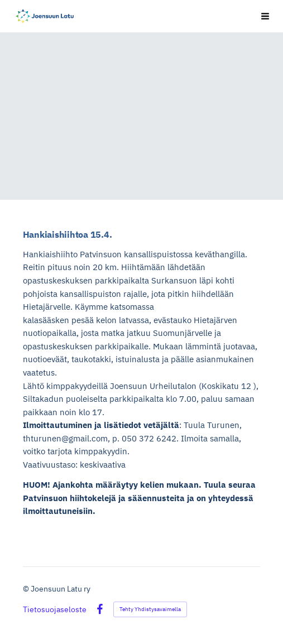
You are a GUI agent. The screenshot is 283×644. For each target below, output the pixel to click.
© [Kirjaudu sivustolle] (27, 589)
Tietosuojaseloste (55, 609)
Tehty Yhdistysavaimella (150, 609)
